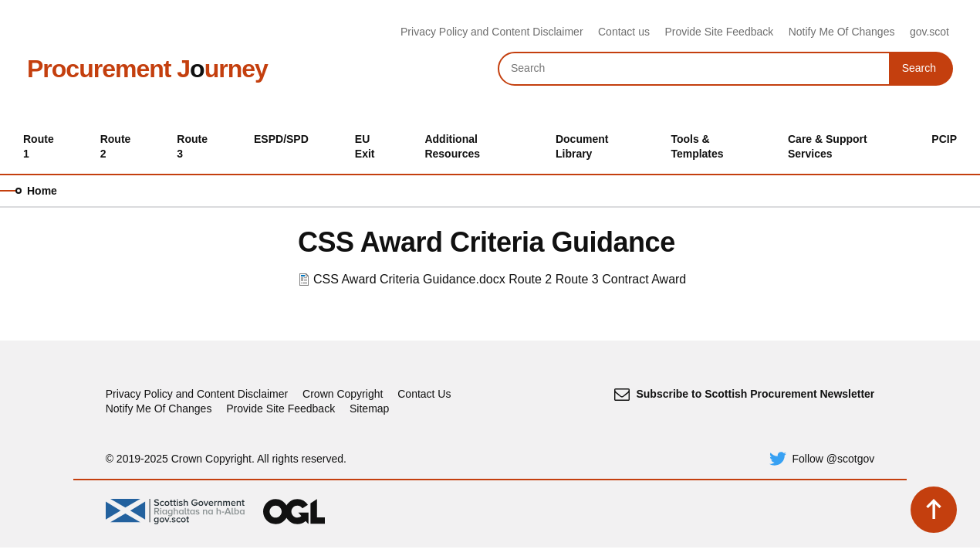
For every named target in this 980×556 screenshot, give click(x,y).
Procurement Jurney (147, 69)
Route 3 (577, 279)
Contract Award (644, 279)
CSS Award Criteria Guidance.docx (409, 279)
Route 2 (530, 279)
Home (42, 191)
